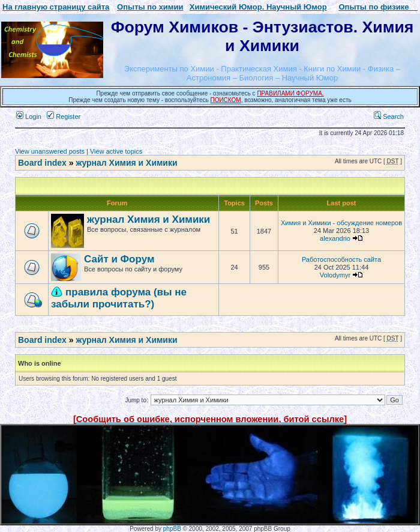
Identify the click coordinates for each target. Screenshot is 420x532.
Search (389, 116)
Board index (42, 163)
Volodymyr (335, 275)
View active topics (116, 151)
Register (64, 116)
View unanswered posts (50, 151)
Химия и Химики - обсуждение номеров (341, 223)
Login (29, 116)
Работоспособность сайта (341, 259)
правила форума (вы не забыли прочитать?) (119, 298)
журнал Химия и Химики (126, 163)
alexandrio (335, 238)
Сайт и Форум (119, 259)
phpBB (172, 529)
